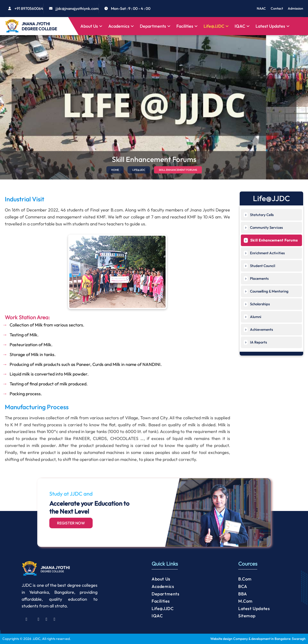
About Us (91, 26)
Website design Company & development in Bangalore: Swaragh (258, 639)
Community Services (263, 228)
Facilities (187, 26)
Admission (295, 8)
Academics (121, 26)
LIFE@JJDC (139, 170)
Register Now (71, 523)
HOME (115, 170)
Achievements (258, 330)
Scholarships (257, 304)
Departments (155, 26)
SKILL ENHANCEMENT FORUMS (178, 170)
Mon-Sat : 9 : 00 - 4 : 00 (131, 8)
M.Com (245, 601)
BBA (243, 594)
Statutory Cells (259, 215)
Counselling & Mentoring (266, 291)
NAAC (261, 8)
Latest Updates (273, 26)
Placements (256, 279)
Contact (277, 8)
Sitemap (247, 616)
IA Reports (255, 342)
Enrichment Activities (264, 253)
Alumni (253, 317)
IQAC (242, 26)
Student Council (259, 266)
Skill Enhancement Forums (271, 240)
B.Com (245, 579)
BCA (243, 586)
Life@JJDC (216, 26)
